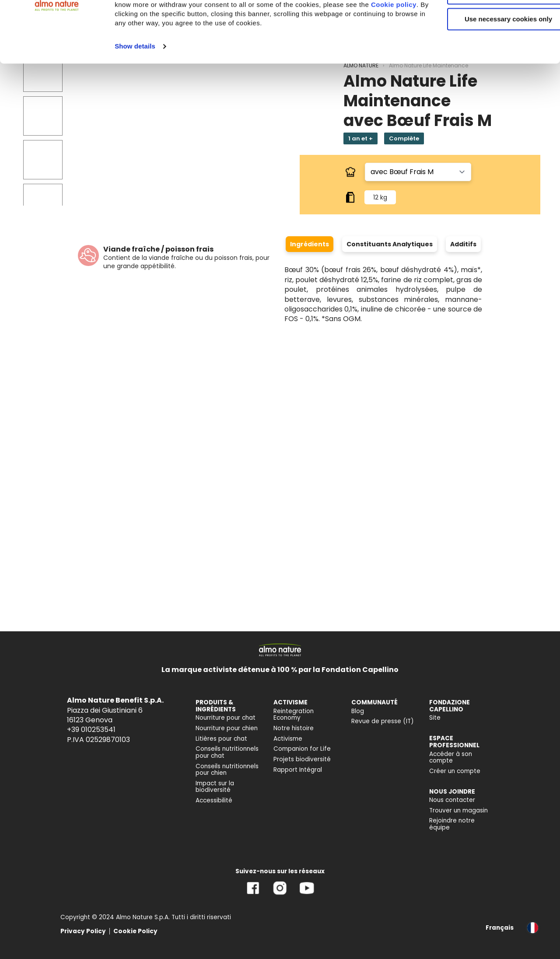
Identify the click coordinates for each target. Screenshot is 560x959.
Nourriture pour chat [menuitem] (226, 718)
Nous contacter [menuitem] (452, 800)
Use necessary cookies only (487, 73)
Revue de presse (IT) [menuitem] (383, 721)
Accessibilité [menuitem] (214, 800)
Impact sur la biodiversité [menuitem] (215, 787)
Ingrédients (310, 244)
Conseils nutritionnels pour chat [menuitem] (227, 752)
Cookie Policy (135, 931)
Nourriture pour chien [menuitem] (227, 728)
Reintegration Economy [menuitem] (294, 715)
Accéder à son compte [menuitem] (451, 758)
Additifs (463, 244)
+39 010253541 (91, 730)
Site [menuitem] (435, 718)
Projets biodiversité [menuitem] (302, 759)
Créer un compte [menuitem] (455, 771)
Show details (135, 110)
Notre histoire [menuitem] (294, 728)
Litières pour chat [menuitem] (221, 739)
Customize (487, 47)
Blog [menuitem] (358, 711)
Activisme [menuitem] (288, 739)
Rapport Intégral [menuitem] (298, 770)
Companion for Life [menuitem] (302, 749)
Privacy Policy (83, 931)
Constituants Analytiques (390, 244)
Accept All (487, 22)
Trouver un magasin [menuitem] (458, 810)
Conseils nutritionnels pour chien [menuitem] (227, 770)
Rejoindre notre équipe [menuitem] (452, 824)
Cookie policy (213, 68)
